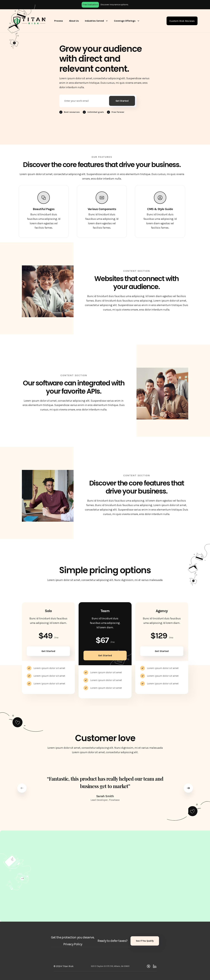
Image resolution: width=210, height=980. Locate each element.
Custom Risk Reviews (182, 21)
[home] (29, 21)
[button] (96, 21)
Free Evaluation (90, 5)
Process (59, 21)
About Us (74, 21)
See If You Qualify (145, 941)
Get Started (48, 651)
